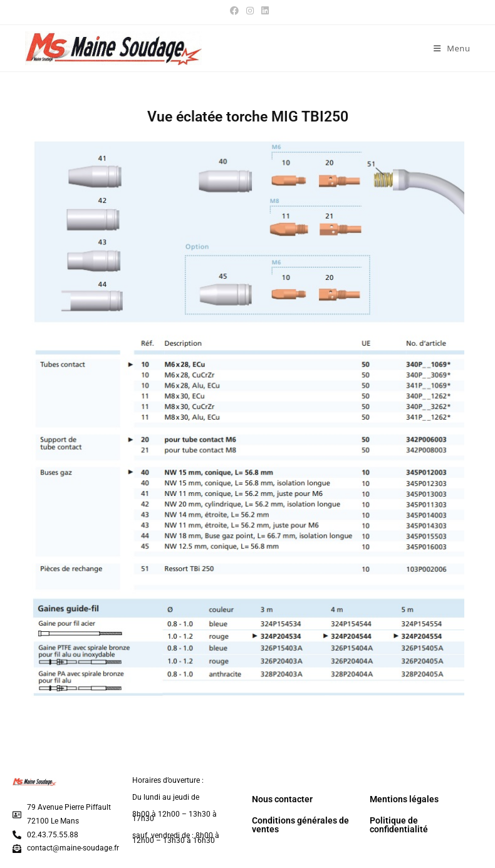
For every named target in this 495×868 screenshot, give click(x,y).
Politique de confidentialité (399, 825)
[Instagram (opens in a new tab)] (250, 11)
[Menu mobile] (452, 48)
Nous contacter (282, 799)
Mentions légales (404, 799)
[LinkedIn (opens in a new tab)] (263, 11)
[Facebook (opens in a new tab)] (234, 11)
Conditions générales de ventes (300, 825)
